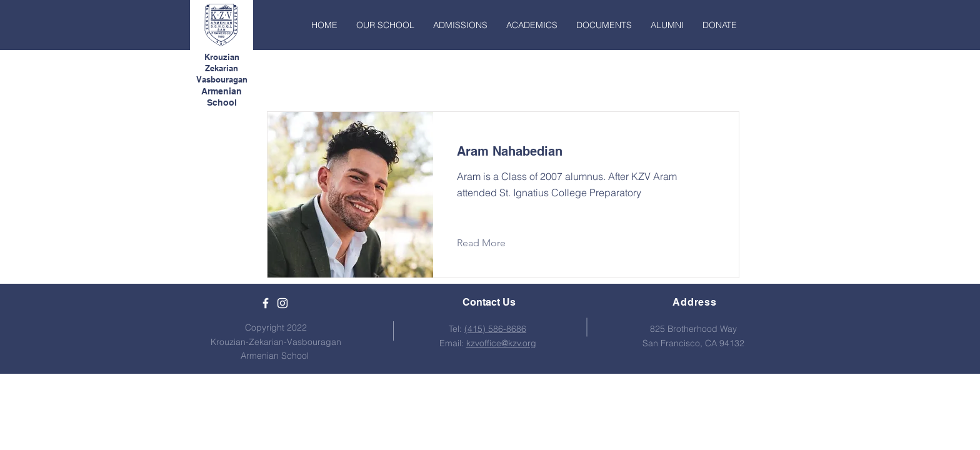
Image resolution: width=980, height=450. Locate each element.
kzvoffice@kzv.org (501, 343)
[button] (385, 25)
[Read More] (491, 243)
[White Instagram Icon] (282, 303)
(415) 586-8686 (495, 329)
